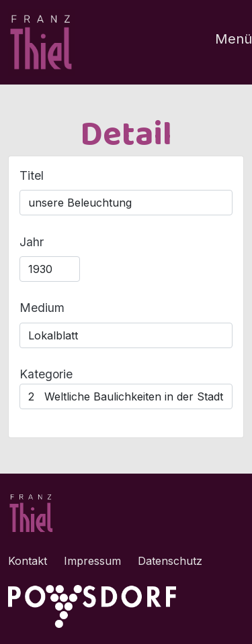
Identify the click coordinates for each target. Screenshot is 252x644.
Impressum (92, 561)
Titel (32, 175)
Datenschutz (170, 561)
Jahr (32, 242)
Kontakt (28, 561)
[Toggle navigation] (225, 42)
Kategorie (46, 374)
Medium (42, 308)
